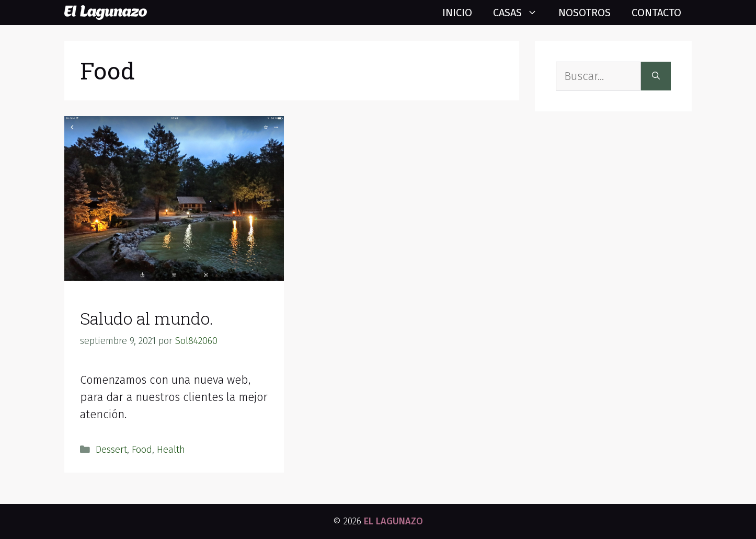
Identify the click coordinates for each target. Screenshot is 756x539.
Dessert (111, 450)
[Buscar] (656, 76)
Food (142, 450)
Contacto (656, 13)
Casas (520, 13)
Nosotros (585, 13)
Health (171, 450)
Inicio (457, 13)
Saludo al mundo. (147, 318)
